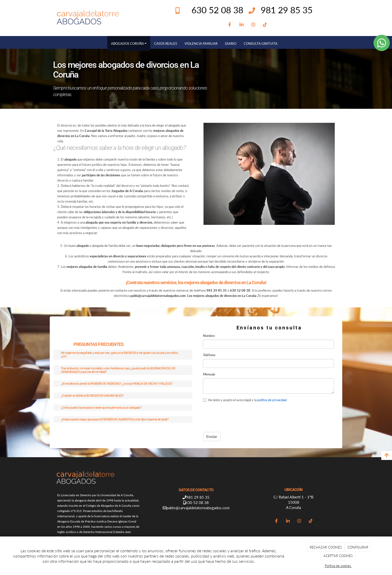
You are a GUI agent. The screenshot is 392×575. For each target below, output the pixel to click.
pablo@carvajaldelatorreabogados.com (198, 508)
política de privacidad (272, 400)
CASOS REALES (165, 44)
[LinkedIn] (241, 25)
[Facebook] (230, 25)
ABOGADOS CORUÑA (129, 44)
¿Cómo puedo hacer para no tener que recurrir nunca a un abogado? (101, 408)
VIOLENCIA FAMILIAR (201, 44)
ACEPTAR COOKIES (338, 556)
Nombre (209, 336)
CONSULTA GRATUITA (261, 44)
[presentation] (241, 416)
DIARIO (231, 44)
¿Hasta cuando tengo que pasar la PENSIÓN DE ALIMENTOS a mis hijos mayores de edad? (115, 419)
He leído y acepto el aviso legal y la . (245, 400)
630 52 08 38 (197, 502)
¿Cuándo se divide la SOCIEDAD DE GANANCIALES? (92, 396)
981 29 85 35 (287, 10)
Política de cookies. (338, 566)
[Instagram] (253, 25)
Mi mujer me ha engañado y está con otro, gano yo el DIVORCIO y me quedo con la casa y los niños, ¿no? (120, 355)
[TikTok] (265, 25)
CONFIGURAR (358, 547)
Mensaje (209, 374)
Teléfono (209, 355)
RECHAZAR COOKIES (326, 547)
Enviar (212, 436)
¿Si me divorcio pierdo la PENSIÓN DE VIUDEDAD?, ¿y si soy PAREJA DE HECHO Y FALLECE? (117, 384)
